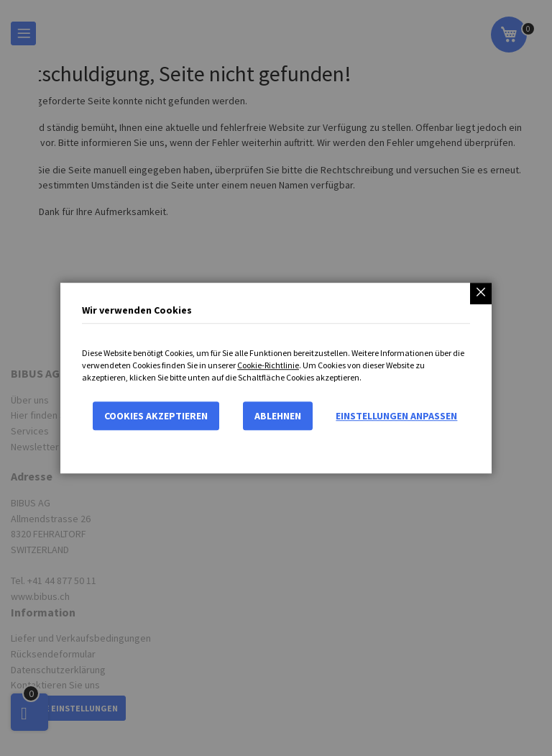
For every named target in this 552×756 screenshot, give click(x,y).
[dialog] (276, 378)
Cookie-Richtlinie (268, 365)
